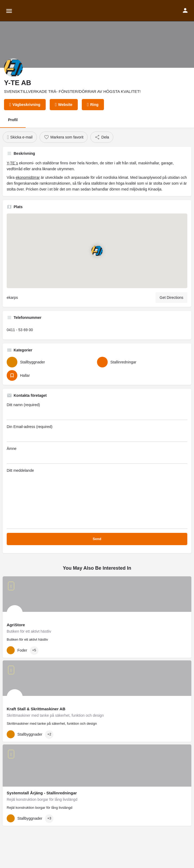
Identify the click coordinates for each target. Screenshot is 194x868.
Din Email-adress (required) (97, 433)
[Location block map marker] (97, 251)
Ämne (97, 455)
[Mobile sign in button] (185, 10)
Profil (13, 120)
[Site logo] (26, 11)
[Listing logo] (13, 68)
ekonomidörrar (28, 177)
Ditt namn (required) (97, 411)
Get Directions (171, 298)
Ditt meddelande (97, 499)
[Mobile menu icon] (9, 11)
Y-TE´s (12, 163)
